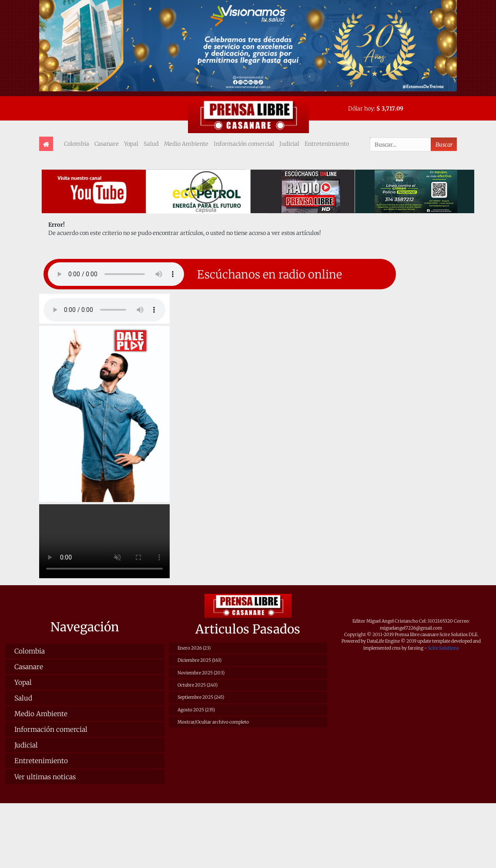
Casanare (107, 144)
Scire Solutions (443, 648)
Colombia (77, 144)
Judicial (289, 144)
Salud (151, 144)
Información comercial (244, 144)
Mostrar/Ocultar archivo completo (213, 722)
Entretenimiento (327, 144)
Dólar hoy (361, 108)
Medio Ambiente (186, 144)
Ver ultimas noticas (45, 777)
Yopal (131, 144)
